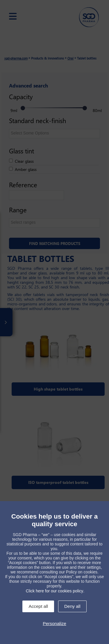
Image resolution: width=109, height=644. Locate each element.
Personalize (54, 623)
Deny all (72, 606)
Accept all (38, 606)
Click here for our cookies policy (55, 591)
